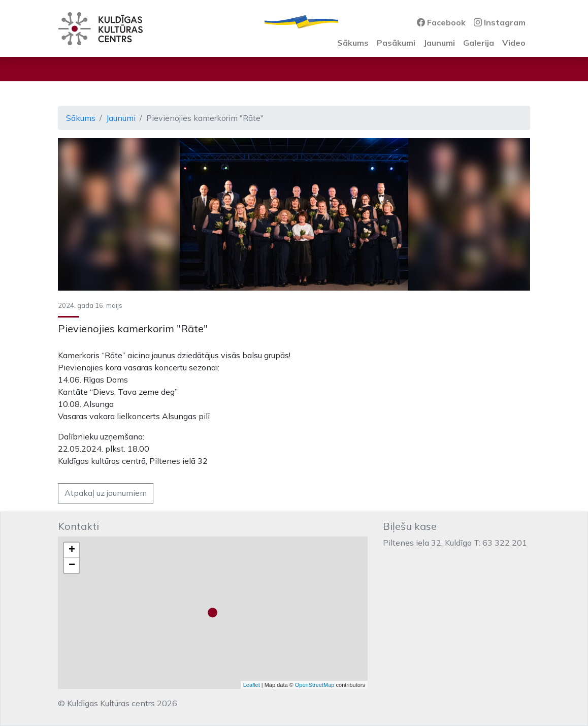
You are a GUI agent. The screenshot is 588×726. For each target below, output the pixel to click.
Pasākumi (396, 43)
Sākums (353, 43)
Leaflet (252, 685)
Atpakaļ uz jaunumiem (106, 493)
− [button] (72, 565)
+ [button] (72, 550)
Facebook (441, 22)
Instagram (500, 22)
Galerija (479, 43)
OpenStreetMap (315, 685)
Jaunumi (439, 43)
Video (514, 43)
